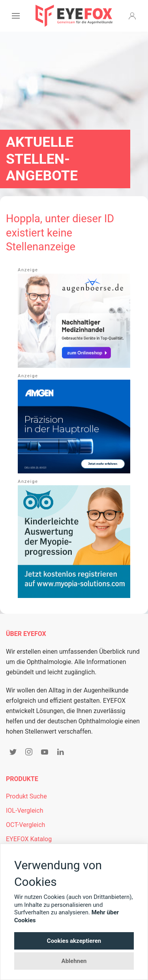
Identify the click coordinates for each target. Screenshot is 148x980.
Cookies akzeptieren (74, 941)
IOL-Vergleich (24, 811)
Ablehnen (74, 961)
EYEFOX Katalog (29, 839)
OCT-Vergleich (25, 825)
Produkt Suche (26, 796)
